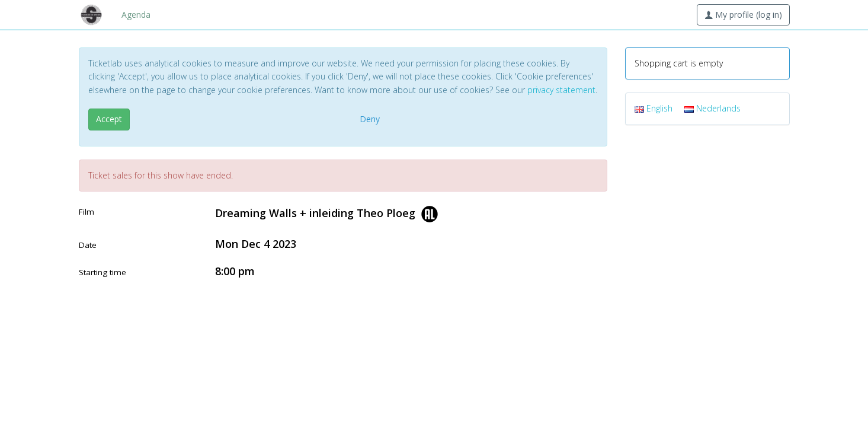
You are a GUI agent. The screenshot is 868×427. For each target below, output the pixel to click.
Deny (370, 119)
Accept (109, 119)
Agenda (136, 15)
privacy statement (561, 90)
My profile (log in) (743, 15)
